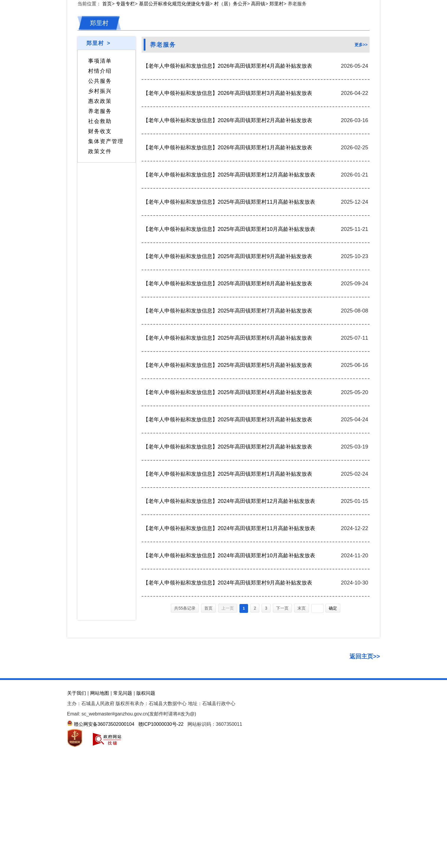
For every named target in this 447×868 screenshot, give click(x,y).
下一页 (282, 739)
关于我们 (77, 824)
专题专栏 (125, 134)
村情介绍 (100, 202)
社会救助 (100, 252)
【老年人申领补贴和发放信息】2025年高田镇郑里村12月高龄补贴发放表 (229, 305)
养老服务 (100, 242)
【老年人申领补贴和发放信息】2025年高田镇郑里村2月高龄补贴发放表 (228, 577)
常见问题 (123, 824)
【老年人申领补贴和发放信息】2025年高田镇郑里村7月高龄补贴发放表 (228, 441)
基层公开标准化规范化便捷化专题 (174, 134)
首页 (107, 134)
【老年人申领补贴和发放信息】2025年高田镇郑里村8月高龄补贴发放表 (228, 414)
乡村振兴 (100, 222)
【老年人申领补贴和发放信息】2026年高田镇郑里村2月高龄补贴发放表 (228, 251)
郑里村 (276, 134)
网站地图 (100, 824)
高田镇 (258, 134)
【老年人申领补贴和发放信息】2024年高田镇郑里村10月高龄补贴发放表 (229, 686)
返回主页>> (365, 787)
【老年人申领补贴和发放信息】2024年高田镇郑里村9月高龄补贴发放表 (228, 713)
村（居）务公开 (231, 134)
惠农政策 (100, 232)
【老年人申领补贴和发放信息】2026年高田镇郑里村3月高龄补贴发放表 (228, 224)
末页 (302, 739)
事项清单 (100, 192)
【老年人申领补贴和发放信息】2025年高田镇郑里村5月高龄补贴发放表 (228, 496)
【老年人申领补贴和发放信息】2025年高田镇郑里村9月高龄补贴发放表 (228, 387)
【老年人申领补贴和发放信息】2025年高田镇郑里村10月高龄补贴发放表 (229, 360)
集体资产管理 (106, 272)
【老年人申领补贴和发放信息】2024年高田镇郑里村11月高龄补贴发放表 (229, 659)
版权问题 (146, 824)
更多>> (361, 175)
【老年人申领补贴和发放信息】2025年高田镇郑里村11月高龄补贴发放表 (229, 333)
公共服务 (100, 212)
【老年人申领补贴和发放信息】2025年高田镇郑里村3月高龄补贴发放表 (228, 550)
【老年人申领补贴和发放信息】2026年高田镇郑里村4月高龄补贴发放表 (228, 197)
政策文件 (100, 282)
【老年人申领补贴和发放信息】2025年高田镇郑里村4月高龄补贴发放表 (228, 523)
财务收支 (100, 262)
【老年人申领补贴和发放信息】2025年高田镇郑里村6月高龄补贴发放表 (228, 469)
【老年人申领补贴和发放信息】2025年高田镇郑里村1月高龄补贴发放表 (228, 605)
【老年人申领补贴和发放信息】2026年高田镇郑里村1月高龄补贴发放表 (228, 278)
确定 (333, 739)
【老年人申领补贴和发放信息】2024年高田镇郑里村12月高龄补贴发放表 (229, 632)
